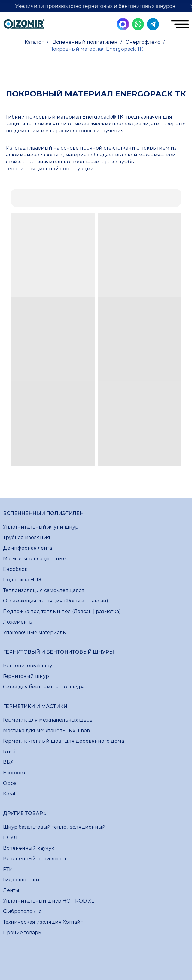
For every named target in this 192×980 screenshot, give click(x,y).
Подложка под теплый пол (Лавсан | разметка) (62, 611)
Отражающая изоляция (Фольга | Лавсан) (56, 601)
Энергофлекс (143, 42)
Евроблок (15, 569)
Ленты (11, 890)
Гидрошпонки (21, 880)
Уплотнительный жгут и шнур (41, 527)
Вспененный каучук (29, 848)
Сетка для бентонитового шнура (44, 687)
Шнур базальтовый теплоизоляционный (54, 827)
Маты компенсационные (35, 559)
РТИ (8, 869)
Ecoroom (14, 773)
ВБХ (8, 762)
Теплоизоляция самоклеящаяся (44, 590)
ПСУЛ (10, 838)
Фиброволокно (22, 911)
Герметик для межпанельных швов (48, 720)
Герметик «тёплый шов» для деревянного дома (64, 741)
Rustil (10, 752)
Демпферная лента (27, 548)
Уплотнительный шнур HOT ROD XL (49, 901)
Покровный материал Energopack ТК (96, 49)
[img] (24, 25)
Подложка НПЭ (22, 580)
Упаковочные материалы (35, 632)
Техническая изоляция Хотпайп (43, 922)
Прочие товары (23, 933)
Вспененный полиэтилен (85, 42)
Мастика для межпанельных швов (46, 730)
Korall (10, 794)
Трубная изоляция (27, 537)
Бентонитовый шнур (29, 666)
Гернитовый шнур (26, 676)
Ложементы (18, 622)
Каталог (34, 42)
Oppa (10, 783)
